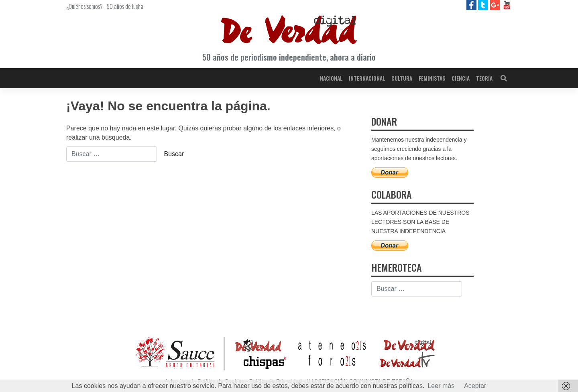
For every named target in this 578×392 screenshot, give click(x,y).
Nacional (331, 78)
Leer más (441, 386)
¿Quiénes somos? (84, 6)
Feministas (432, 78)
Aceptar (475, 386)
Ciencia (461, 78)
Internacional (367, 78)
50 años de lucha (125, 6)
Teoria (484, 78)
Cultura (402, 78)
